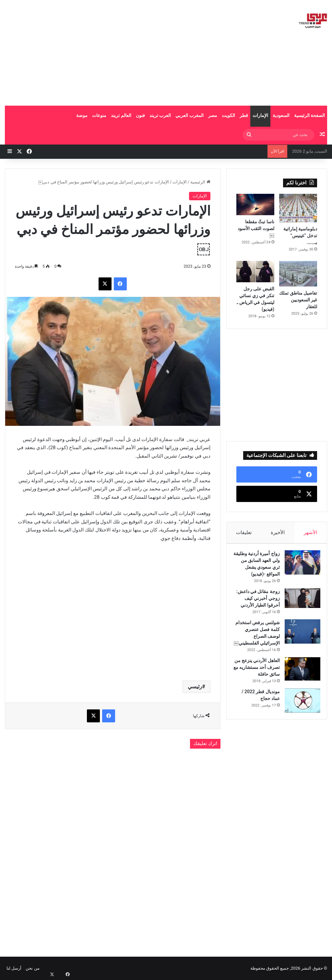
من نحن (32, 968)
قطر (244, 115)
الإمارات (260, 115)
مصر (213, 115)
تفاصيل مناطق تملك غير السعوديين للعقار (298, 300)
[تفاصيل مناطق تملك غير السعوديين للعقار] (298, 274)
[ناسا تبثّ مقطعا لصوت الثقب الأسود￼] (255, 204)
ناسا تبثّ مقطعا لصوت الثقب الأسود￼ (256, 228)
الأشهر (311, 532)
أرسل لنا (14, 968)
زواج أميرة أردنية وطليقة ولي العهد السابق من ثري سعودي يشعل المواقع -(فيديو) (260, 570)
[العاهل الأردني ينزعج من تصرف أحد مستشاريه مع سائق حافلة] (299, 693)
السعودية (281, 115)
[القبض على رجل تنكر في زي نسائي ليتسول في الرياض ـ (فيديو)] (255, 272)
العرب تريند (160, 115)
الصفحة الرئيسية (309, 115)
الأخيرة (278, 532)
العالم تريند (121, 115)
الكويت (228, 115)
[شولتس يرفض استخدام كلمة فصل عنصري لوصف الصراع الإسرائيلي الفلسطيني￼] (299, 648)
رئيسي (195, 687)
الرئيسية (200, 182)
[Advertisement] (108, 52)
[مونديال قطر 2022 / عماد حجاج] (299, 731)
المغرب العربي (189, 115)
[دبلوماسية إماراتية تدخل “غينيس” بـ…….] (298, 208)
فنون (140, 115)
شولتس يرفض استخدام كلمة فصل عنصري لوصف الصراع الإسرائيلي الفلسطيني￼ (258, 653)
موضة (82, 115)
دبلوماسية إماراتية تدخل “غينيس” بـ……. (300, 236)
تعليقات (244, 532)
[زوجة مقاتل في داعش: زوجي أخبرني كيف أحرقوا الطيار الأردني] (299, 608)
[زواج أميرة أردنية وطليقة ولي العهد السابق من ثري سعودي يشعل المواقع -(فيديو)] (299, 566)
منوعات (99, 115)
